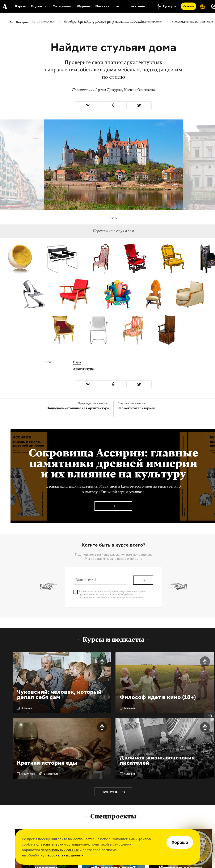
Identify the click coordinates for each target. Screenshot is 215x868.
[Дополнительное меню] (117, 6)
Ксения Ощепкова (139, 90)
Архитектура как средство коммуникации (107, 22)
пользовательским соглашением (62, 844)
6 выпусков (28, 774)
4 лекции (27, 708)
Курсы (20, 6)
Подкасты (39, 6)
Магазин (102, 6)
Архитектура (83, 369)
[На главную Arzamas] (5, 6)
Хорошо (180, 842)
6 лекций (130, 774)
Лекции (22, 22)
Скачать (189, 6)
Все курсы (111, 792)
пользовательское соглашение (127, 597)
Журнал (83, 6)
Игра (77, 362)
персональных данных (60, 850)
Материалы (190, 22)
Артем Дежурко (109, 90)
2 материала (51, 774)
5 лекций (130, 708)
